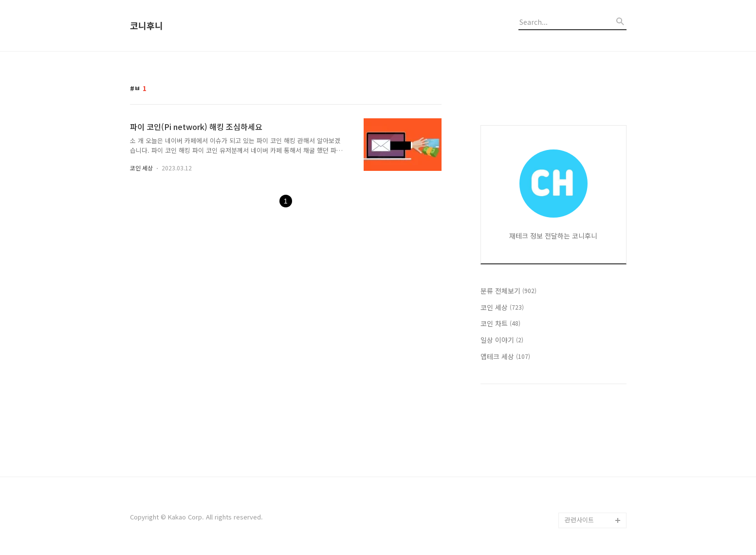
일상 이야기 (502, 340)
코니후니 (147, 25)
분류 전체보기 (508, 291)
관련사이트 (579, 520)
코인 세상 (141, 168)
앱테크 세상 (505, 356)
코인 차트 (500, 323)
